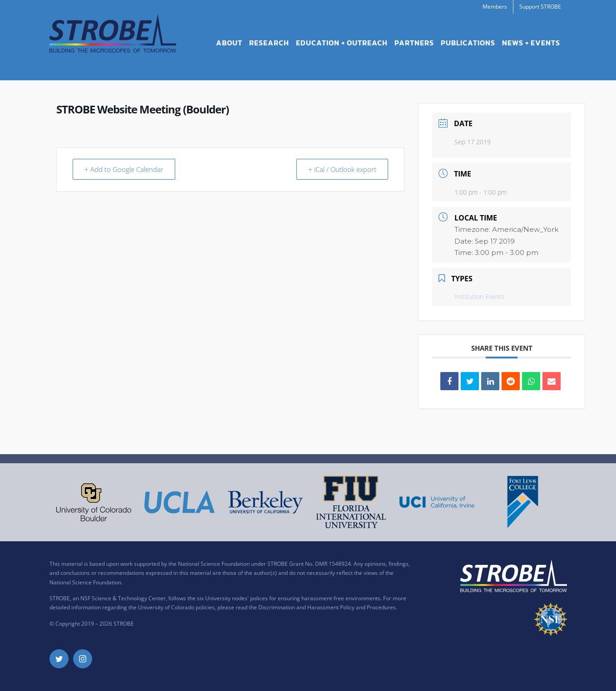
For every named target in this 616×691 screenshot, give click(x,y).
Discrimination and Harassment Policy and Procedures (327, 607)
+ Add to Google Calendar (125, 169)
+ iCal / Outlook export (341, 169)
